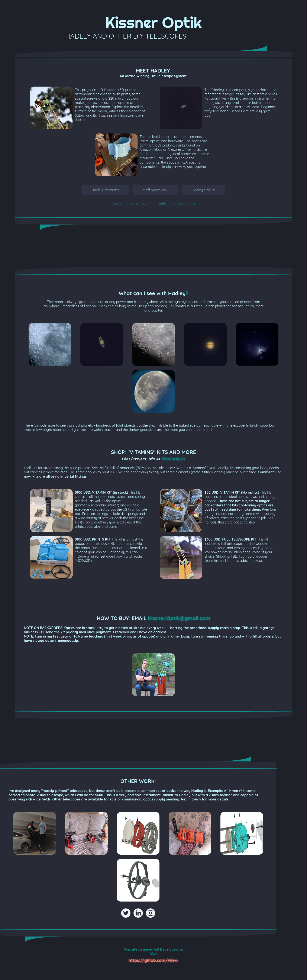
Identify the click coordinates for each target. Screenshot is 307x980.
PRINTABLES (173, 459)
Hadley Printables (105, 190)
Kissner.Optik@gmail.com (179, 618)
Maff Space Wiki (155, 190)
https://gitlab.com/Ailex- (154, 960)
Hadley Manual (204, 190)
